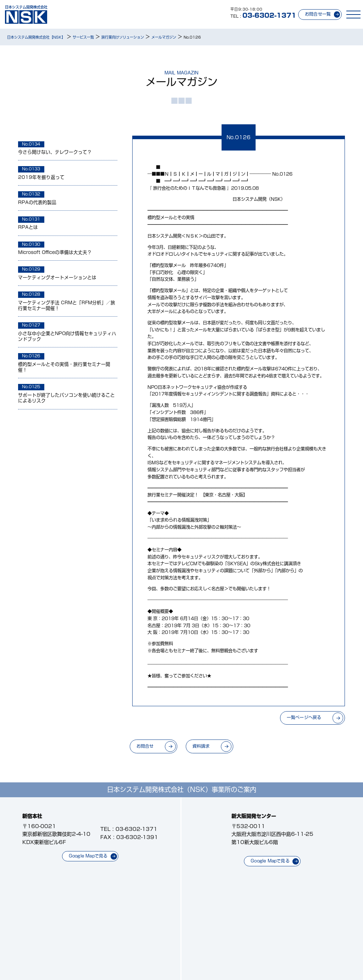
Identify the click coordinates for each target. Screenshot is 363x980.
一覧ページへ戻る (304, 717)
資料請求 (201, 746)
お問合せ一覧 (318, 14)
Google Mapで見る (88, 856)
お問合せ (145, 746)
